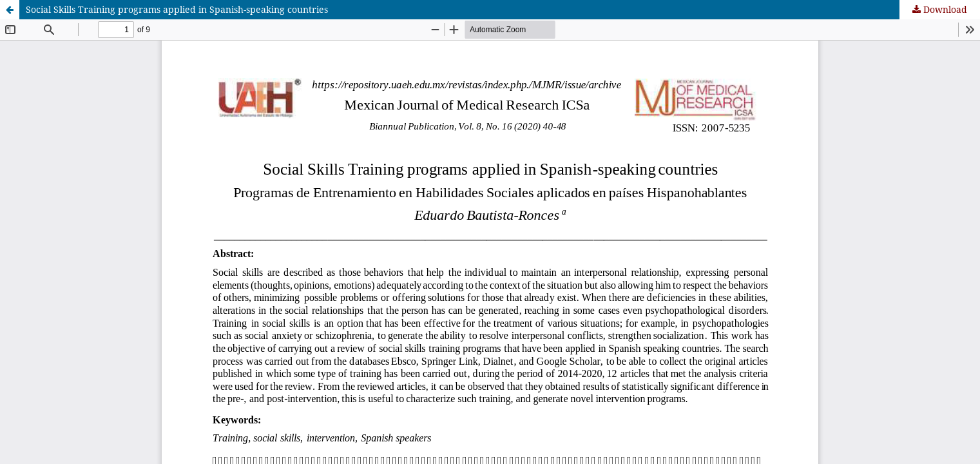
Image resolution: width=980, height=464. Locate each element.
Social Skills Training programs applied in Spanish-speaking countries (177, 9)
